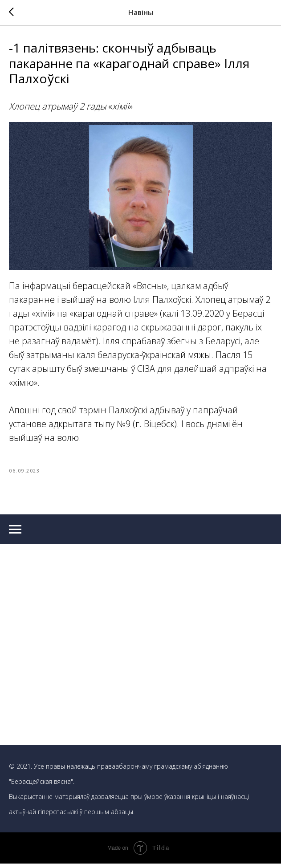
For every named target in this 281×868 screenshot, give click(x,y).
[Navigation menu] (15, 534)
